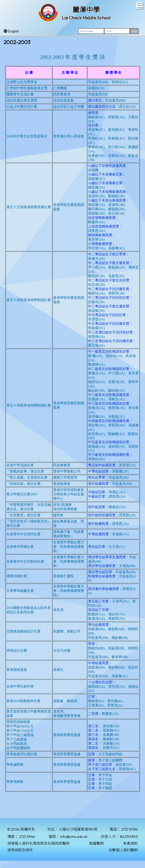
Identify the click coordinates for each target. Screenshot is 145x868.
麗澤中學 (86, 10)
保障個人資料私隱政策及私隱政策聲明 (38, 843)
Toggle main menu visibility (140, 5)
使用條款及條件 (20, 850)
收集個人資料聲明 (123, 850)
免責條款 (130, 843)
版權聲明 (96, 843)
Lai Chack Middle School (86, 18)
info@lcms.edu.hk (74, 837)
